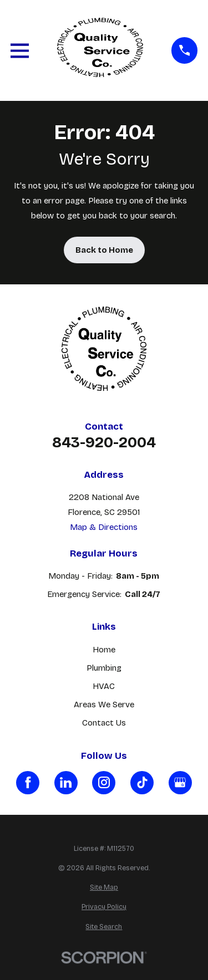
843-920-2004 (104, 443)
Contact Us (104, 723)
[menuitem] (104, 888)
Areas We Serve (104, 705)
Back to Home (104, 250)
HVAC (104, 686)
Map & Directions (104, 527)
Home (104, 650)
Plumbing (104, 668)
